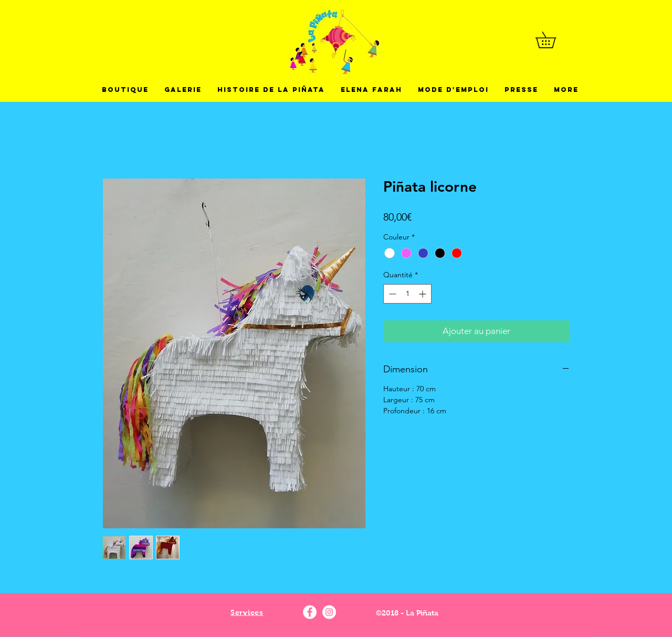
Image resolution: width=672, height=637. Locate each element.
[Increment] (423, 294)
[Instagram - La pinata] (329, 612)
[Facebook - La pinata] (310, 612)
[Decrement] (391, 294)
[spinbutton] (407, 294)
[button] (554, 40)
